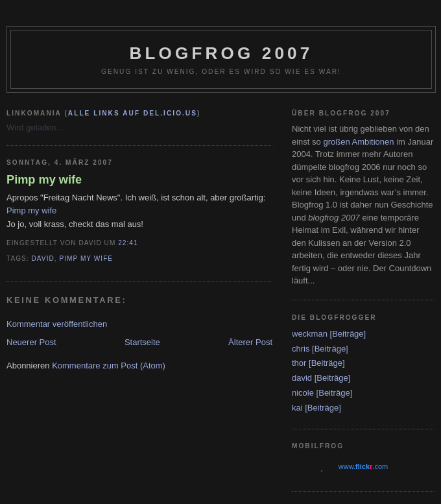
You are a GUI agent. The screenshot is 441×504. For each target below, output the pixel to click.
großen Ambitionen (358, 142)
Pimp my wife (44, 180)
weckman (310, 334)
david (43, 258)
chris (301, 349)
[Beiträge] (348, 334)
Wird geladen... (35, 127)
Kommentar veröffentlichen (57, 324)
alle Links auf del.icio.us (133, 113)
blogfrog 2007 (221, 53)
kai (297, 408)
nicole (303, 393)
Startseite (142, 342)
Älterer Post (250, 342)
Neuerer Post (31, 342)
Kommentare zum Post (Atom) (109, 366)
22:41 (128, 243)
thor (299, 363)
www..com (363, 466)
